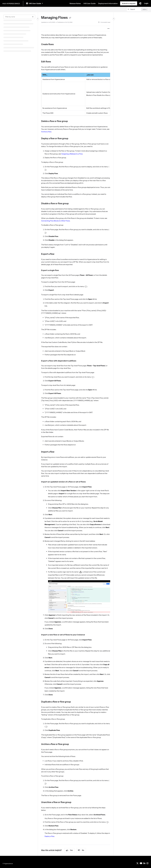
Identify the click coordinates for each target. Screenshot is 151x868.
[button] (137, 9)
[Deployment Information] (108, 3)
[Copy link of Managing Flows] (70, 18)
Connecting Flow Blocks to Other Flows (56, 221)
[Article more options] (108, 29)
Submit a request (129, 3)
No (81, 850)
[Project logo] (11, 3)
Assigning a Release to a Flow (72, 154)
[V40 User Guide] (34, 3)
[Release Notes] (75, 3)
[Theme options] (141, 3)
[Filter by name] (19, 17)
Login (146, 3)
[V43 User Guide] (89, 3)
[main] (76, 434)
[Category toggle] (38, 18)
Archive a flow (46, 132)
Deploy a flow (49, 836)
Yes (69, 850)
